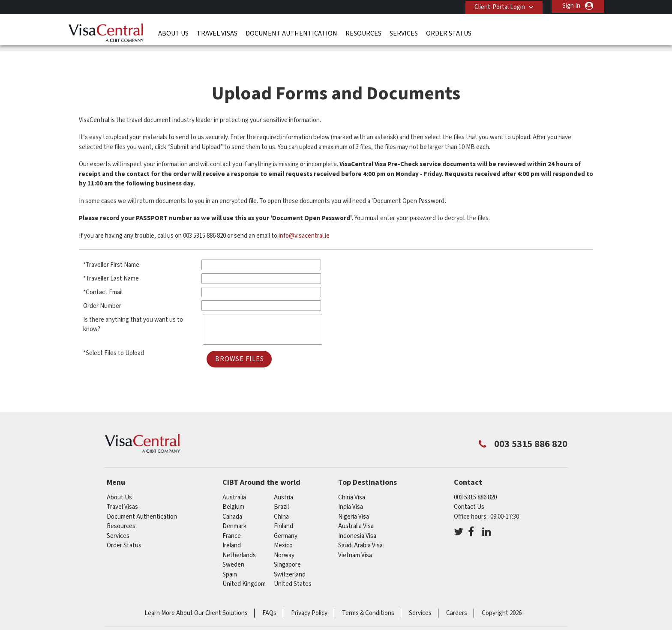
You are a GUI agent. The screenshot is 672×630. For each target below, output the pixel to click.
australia (234, 476)
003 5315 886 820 (475, 476)
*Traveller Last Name (111, 257)
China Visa (352, 476)
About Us (173, 32)
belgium (233, 485)
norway (284, 534)
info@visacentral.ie (304, 214)
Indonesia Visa (357, 515)
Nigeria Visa (354, 495)
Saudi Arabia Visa (360, 524)
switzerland (290, 553)
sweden (233, 543)
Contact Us (469, 485)
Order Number (102, 285)
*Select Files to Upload (114, 332)
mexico (283, 524)
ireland (232, 524)
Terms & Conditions (368, 592)
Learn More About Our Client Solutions (196, 592)
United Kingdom (244, 563)
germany (286, 515)
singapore (287, 543)
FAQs (269, 592)
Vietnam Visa (355, 534)
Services (404, 32)
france (232, 515)
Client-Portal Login (498, 6)
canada (232, 495)
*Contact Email (103, 271)
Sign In (571, 6)
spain (230, 553)
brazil (281, 485)
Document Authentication (291, 32)
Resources (363, 32)
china (281, 495)
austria (283, 476)
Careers (457, 592)
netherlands (239, 534)
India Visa (351, 485)
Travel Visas (217, 32)
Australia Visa (356, 505)
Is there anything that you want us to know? (133, 303)
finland (283, 505)
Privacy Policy (309, 592)
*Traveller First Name (111, 244)
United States (293, 563)
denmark (234, 505)
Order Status (449, 32)
